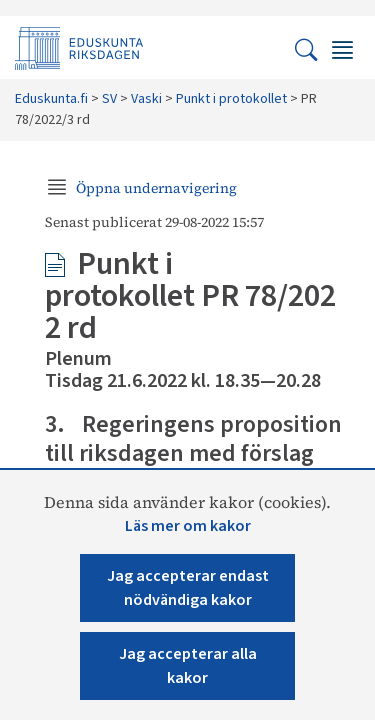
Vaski (146, 99)
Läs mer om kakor (188, 526)
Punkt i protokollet (231, 99)
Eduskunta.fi (51, 99)
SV (109, 99)
